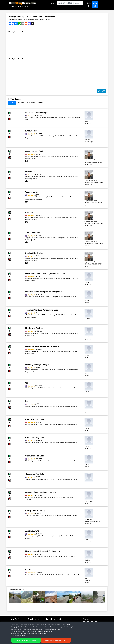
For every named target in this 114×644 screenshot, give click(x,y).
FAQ (11, 633)
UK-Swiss (65, 622)
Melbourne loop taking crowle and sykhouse (44, 292)
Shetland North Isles (34, 253)
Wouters (49, 628)
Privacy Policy (34, 641)
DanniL (27, 536)
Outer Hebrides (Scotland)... (34, 199)
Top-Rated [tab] (21, 103)
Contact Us (31, 631)
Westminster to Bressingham (37, 113)
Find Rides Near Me (15, 622)
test (27, 383)
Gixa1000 (28, 297)
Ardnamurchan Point (34, 151)
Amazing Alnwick (33, 531)
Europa (42, 118)
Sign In (89, 4)
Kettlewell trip (31, 131)
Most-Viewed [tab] (31, 103)
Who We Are (32, 628)
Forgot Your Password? (17, 628)
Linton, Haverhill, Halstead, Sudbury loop (43, 551)
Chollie (28, 388)
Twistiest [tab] (40, 103)
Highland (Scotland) (31, 158)
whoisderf (49, 633)
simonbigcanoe (51, 622)
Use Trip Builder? (15, 624)
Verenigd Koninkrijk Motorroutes (56, 118)
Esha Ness (30, 212)
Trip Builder (31, 626)
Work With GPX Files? (16, 626)
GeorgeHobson (30, 497)
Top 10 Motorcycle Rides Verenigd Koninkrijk (37, 20)
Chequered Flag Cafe (35, 419)
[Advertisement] (57, 45)
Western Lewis (31, 192)
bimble (28, 569)
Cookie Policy (42, 641)
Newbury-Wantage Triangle (37, 365)
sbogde (28, 278)
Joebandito (29, 516)
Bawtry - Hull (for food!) (35, 510)
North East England (73, 575)
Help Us (30, 633)
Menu (54, 3)
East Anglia (71, 556)
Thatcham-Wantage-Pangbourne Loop (42, 310)
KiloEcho (28, 556)
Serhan (48, 626)
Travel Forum (32, 624)
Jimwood (28, 136)
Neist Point (30, 172)
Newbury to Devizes (34, 328)
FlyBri (27, 118)
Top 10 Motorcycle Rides (35, 622)
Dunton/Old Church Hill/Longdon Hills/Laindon (45, 273)
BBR (67, 624)
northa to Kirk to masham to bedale (40, 492)
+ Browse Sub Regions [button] (15, 20)
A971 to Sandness (33, 233)
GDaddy (28, 315)
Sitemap (26, 641)
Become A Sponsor (15, 631)
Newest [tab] (12, 103)
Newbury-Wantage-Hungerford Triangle (42, 346)
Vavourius (49, 631)
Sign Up (95, 4)
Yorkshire (75, 297)
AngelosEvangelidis (31, 156)
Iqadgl (27, 575)
